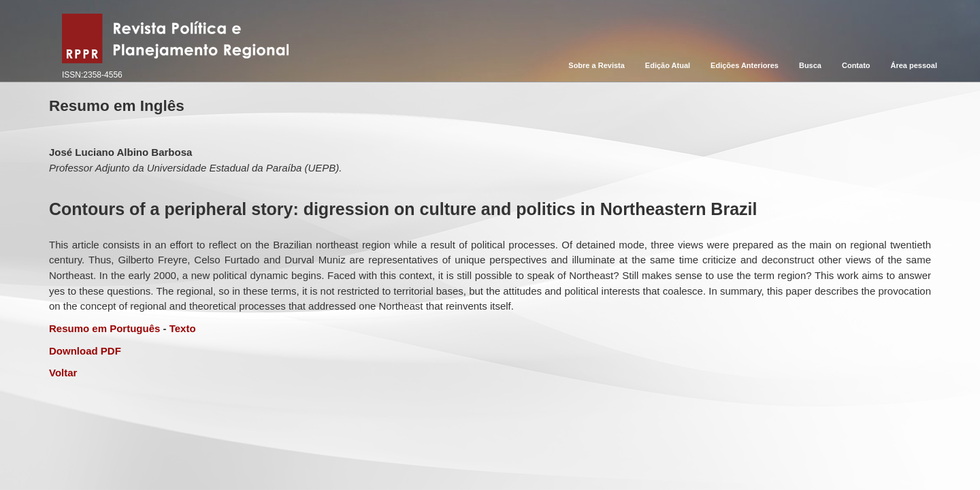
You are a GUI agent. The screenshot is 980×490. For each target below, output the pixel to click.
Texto (183, 328)
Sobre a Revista (597, 65)
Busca (810, 65)
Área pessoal (914, 65)
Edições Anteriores (745, 65)
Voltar (63, 373)
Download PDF (85, 351)
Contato (856, 65)
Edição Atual (668, 65)
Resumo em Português (104, 328)
